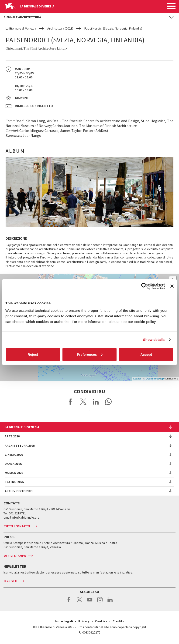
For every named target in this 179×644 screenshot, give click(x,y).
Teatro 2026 (14, 482)
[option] (89, 192)
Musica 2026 (14, 473)
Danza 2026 (13, 464)
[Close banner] (172, 286)
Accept (146, 354)
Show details (154, 340)
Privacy (84, 621)
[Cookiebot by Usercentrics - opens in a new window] (145, 286)
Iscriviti (10, 581)
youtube (90, 602)
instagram (100, 602)
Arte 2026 (12, 436)
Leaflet (137, 379)
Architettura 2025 (20, 446)
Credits (118, 621)
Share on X (83, 402)
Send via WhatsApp (108, 402)
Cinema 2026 (14, 455)
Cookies (101, 621)
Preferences (90, 354)
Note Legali (64, 621)
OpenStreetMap (155, 379)
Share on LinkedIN (96, 402)
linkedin (110, 602)
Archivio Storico (19, 491)
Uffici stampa (15, 556)
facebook (69, 602)
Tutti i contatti (17, 526)
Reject (33, 354)
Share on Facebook (71, 402)
